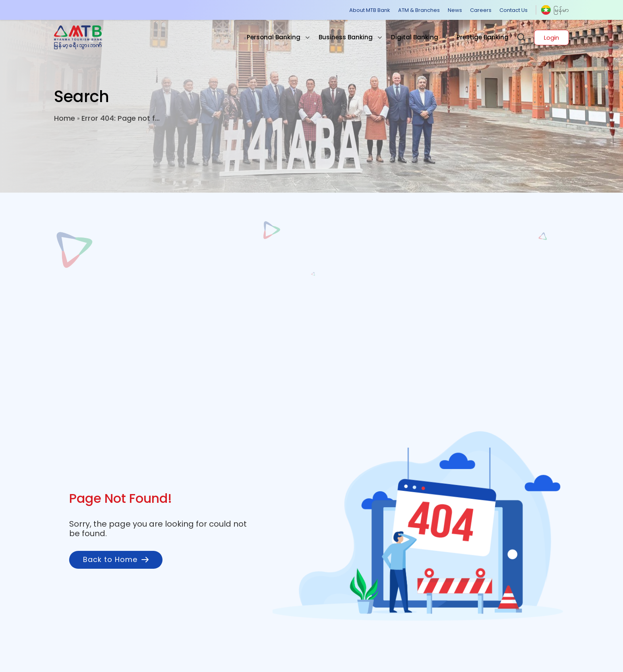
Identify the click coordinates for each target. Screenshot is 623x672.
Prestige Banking (483, 37)
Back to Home (116, 559)
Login (551, 38)
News (455, 10)
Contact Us (514, 10)
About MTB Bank (370, 10)
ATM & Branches (419, 10)
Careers (481, 10)
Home (65, 118)
